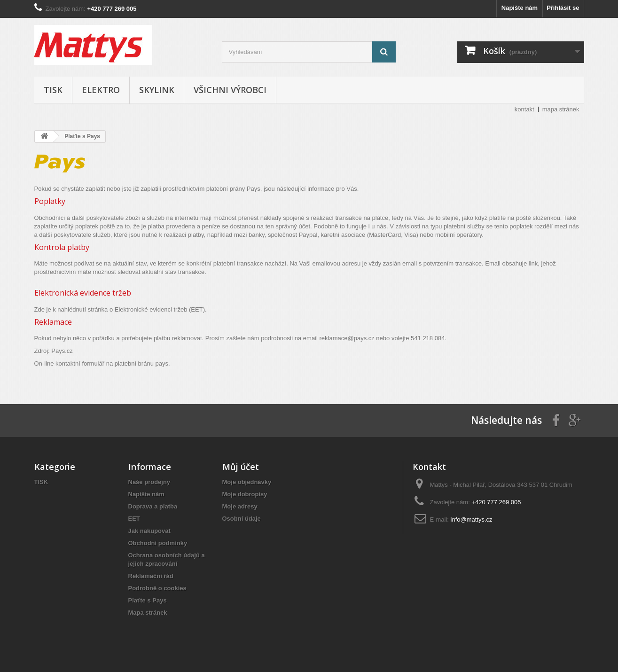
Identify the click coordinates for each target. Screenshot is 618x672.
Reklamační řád (151, 576)
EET (134, 519)
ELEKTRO (101, 90)
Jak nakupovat (149, 531)
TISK (53, 90)
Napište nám (520, 8)
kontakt (524, 109)
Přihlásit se (563, 8)
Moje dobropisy (245, 494)
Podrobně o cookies (157, 588)
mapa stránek (561, 109)
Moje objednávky (247, 482)
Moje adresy (240, 506)
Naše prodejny (149, 482)
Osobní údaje (242, 519)
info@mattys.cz (472, 520)
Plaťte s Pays (148, 600)
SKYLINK (157, 90)
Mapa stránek (148, 613)
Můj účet (241, 467)
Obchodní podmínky (158, 543)
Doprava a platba (153, 506)
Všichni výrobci (230, 90)
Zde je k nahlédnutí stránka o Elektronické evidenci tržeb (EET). (121, 309)
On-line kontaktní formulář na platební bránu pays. (102, 363)
